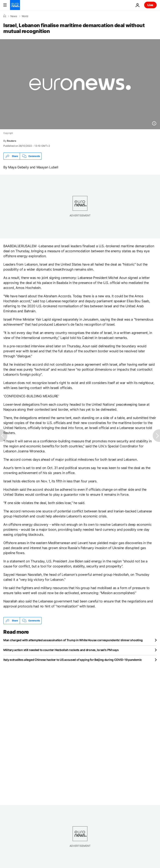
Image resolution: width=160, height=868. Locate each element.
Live (150, 5)
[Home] (5, 16)
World (25, 16)
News (14, 16)
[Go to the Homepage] (15, 5)
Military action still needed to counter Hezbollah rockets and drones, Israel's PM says (61, 650)
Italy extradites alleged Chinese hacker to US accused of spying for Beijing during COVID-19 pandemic (73, 660)
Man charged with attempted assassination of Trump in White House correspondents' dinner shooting (73, 640)
